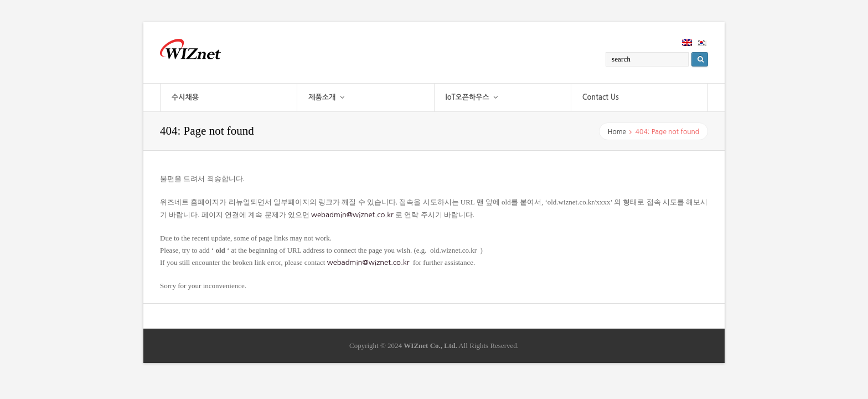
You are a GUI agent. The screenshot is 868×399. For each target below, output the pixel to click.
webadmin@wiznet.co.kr (352, 215)
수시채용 (185, 97)
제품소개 (326, 97)
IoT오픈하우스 (472, 97)
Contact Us (601, 97)
